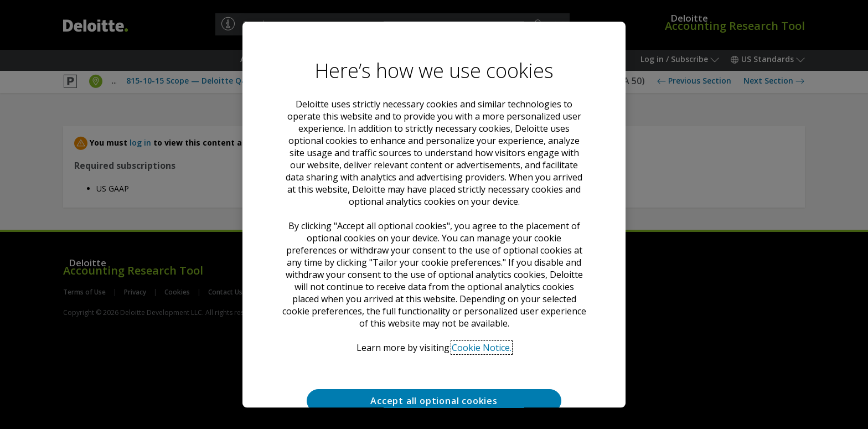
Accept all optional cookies (434, 401)
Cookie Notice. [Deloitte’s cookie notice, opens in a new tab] (482, 348)
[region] (434, 215)
